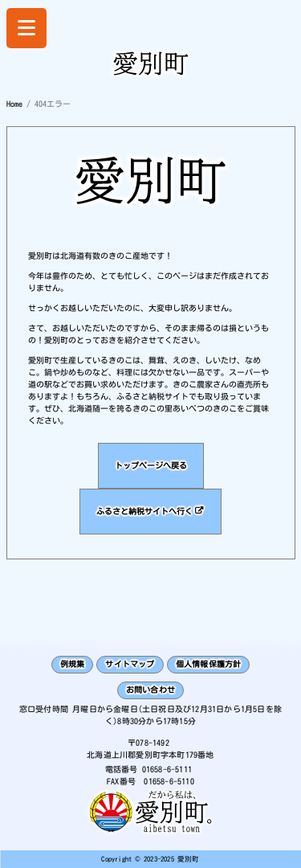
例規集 (73, 664)
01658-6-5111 (167, 769)
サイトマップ (130, 664)
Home (14, 104)
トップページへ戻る (151, 465)
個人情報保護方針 (209, 664)
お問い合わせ (150, 690)
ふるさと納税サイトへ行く (144, 511)
